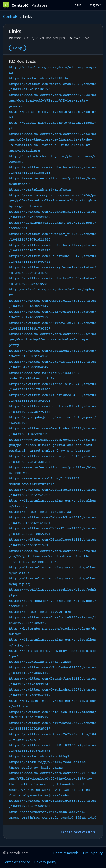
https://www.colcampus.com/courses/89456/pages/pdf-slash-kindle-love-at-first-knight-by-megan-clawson (52, 201)
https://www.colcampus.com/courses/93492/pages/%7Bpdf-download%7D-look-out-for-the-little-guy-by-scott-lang (52, 557)
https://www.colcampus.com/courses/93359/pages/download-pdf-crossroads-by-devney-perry (52, 340)
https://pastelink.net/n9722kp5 (40, 662)
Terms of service (17, 862)
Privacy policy (45, 862)
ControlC (11, 16)
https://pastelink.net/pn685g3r (40, 757)
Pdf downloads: (52, 440)
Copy (17, 48)
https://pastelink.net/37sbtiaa (40, 512)
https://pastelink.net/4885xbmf (40, 79)
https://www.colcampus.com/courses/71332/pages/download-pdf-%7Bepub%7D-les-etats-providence (52, 101)
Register (95, 5)
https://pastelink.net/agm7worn (40, 190)
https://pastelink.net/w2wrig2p (40, 612)
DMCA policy (93, 853)
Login (77, 5)
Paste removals (66, 853)
